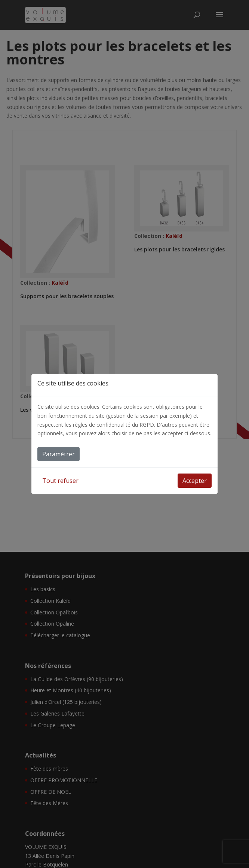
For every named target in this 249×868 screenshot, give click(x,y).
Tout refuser (60, 481)
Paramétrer (59, 454)
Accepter (195, 481)
